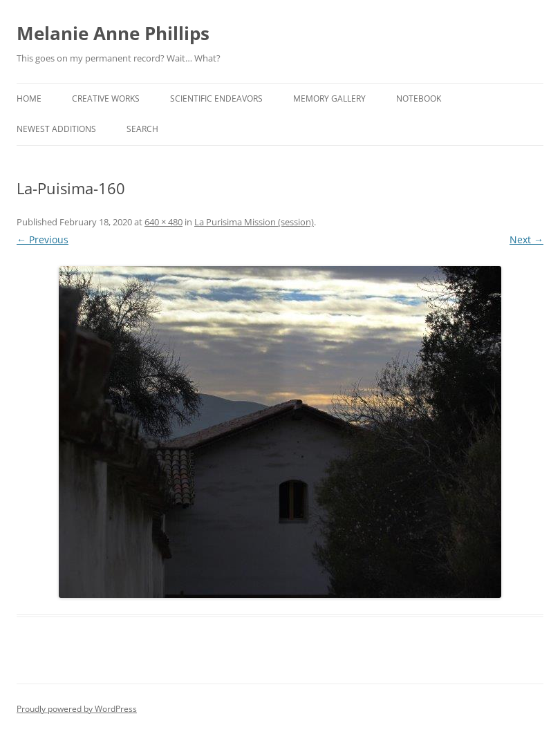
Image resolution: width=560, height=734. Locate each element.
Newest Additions (56, 129)
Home (29, 98)
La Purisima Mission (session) (254, 222)
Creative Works (106, 98)
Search (142, 129)
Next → (526, 239)
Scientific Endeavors (216, 98)
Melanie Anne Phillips (113, 33)
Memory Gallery (329, 98)
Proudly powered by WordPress (77, 709)
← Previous (43, 239)
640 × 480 (164, 222)
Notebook (419, 98)
